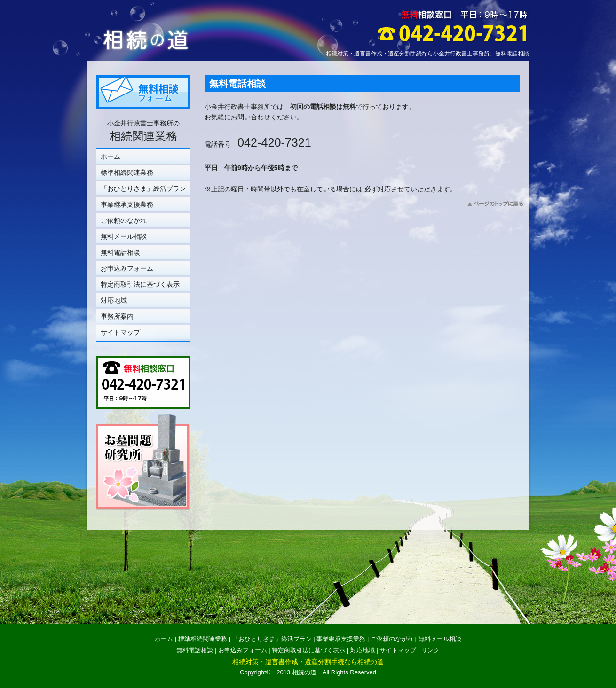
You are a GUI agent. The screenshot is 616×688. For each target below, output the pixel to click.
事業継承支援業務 (127, 204)
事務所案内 (117, 316)
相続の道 (304, 672)
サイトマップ (120, 332)
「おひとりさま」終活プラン (143, 188)
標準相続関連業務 (127, 172)
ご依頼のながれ (124, 220)
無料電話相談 (120, 252)
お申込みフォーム (127, 268)
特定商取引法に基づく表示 (140, 284)
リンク (430, 650)
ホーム (111, 156)
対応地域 (114, 300)
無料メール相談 (124, 236)
